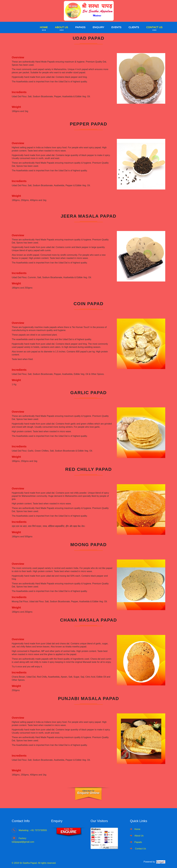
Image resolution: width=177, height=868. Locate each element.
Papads (80, 27)
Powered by (149, 862)
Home (44, 27)
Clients (134, 27)
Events (116, 27)
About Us (61, 27)
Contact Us (154, 27)
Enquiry (98, 27)
